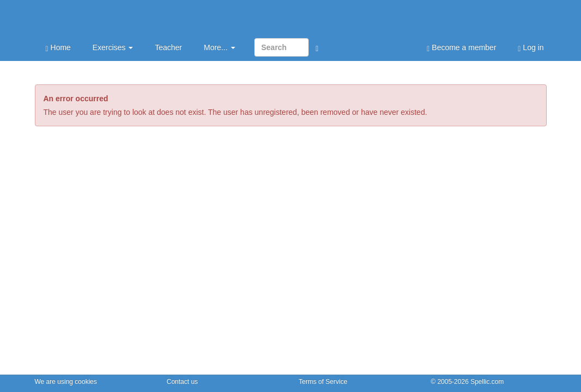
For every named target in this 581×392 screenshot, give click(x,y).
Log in (531, 48)
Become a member (461, 48)
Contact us (182, 382)
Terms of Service (323, 382)
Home (58, 48)
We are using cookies (66, 382)
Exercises (113, 47)
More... (219, 47)
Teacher (168, 47)
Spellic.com (487, 382)
